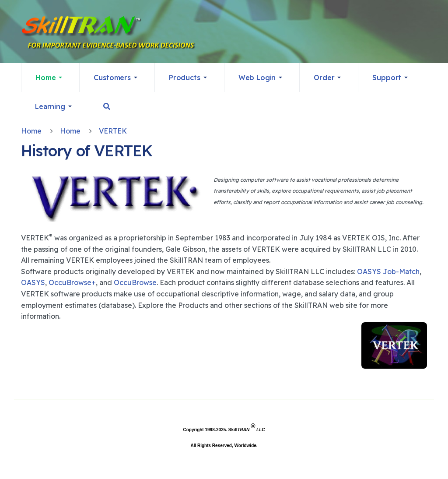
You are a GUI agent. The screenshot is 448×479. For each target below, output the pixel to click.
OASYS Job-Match (388, 271)
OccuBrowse (135, 282)
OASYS (33, 282)
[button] (50, 77)
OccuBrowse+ (72, 282)
